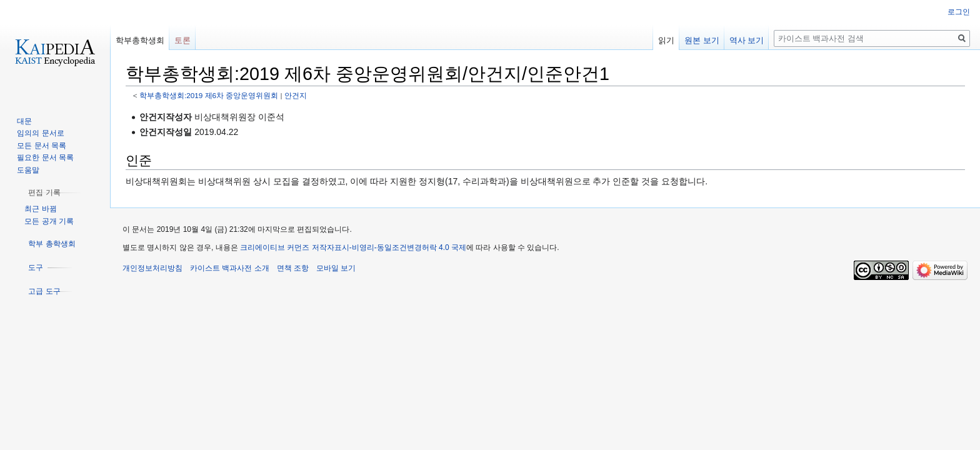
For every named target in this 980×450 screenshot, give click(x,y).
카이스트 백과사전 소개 (230, 268)
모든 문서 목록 (42, 146)
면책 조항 (293, 268)
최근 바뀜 (40, 209)
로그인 (959, 12)
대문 (24, 121)
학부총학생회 (140, 40)
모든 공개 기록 (49, 221)
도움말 (28, 170)
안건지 (296, 95)
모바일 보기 (336, 268)
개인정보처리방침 (152, 268)
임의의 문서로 (40, 133)
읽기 (666, 40)
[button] (44, 192)
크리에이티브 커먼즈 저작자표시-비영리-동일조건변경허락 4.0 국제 (353, 247)
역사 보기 (747, 40)
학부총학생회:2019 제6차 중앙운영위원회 (209, 95)
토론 (182, 40)
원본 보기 (702, 40)
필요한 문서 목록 (45, 157)
